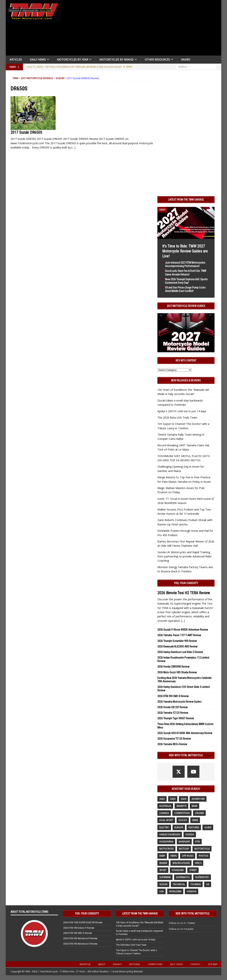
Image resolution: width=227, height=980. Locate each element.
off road (188, 856)
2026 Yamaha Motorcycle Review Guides (179, 702)
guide (208, 827)
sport (163, 870)
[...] (183, 621)
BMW (195, 806)
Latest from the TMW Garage (186, 200)
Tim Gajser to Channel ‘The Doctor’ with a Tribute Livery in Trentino (136, 952)
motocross (166, 849)
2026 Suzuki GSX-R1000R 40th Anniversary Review (185, 733)
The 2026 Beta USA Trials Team (177, 417)
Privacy (117, 964)
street (193, 870)
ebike (195, 820)
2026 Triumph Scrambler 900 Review (177, 641)
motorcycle (202, 849)
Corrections (155, 964)
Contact (195, 964)
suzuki (163, 884)
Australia (165, 806)
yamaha (192, 891)
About (102, 964)
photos (203, 856)
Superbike (165, 877)
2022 (162, 799)
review (163, 863)
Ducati (183, 820)
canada (164, 813)
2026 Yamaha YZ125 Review (173, 713)
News (174, 856)
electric (164, 827)
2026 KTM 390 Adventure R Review (80, 938)
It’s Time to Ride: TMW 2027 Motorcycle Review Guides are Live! (185, 251)
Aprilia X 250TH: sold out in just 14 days (182, 411)
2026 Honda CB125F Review (172, 707)
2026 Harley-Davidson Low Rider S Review (180, 652)
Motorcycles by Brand (116, 59)
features (194, 827)
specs (198, 863)
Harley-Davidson (170, 835)
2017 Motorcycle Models (37, 78)
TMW (15, 78)
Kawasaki (184, 842)
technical (179, 884)
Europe (179, 827)
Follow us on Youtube (181, 929)
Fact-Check (176, 964)
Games (186, 59)
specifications (181, 863)
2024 (183, 799)
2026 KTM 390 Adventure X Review (80, 944)
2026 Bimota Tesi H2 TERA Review (184, 593)
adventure (198, 799)
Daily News (38, 59)
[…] (73, 147)
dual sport (166, 820)
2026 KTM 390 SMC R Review (173, 696)
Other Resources (157, 59)
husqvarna (166, 842)
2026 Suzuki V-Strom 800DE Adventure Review (183, 630)
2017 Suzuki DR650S (26, 132)
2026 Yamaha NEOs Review (172, 744)
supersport (202, 877)
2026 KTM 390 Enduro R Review (79, 928)
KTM (197, 842)
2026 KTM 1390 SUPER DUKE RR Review (83, 922)
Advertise (85, 964)
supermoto (183, 877)
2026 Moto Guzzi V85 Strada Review (177, 672)
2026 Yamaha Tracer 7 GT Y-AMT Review (179, 635)
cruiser (199, 813)
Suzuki (60, 78)
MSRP (162, 856)
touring (196, 884)
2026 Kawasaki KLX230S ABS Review (177, 647)
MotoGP (184, 849)
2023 (173, 799)
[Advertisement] (143, 29)
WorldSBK (175, 891)
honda (190, 835)
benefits (181, 806)
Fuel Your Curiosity (186, 583)
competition (182, 813)
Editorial (135, 964)
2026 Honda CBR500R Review (173, 667)
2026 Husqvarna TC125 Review (174, 739)
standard (178, 870)
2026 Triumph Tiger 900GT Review (176, 718)
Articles (16, 59)
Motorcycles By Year (73, 59)
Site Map (213, 964)
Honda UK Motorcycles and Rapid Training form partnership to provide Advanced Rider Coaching (185, 556)
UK (208, 884)
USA (162, 891)
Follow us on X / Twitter (182, 923)
